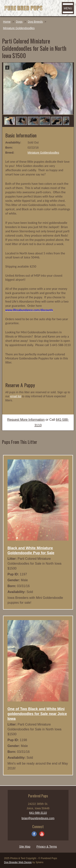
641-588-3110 (38, 813)
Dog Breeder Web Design (18, 862)
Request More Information (26, 420)
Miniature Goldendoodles (19, 28)
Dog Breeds (35, 22)
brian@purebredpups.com (38, 818)
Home (7, 22)
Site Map (25, 847)
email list (16, 396)
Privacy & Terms (47, 847)
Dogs (19, 22)
